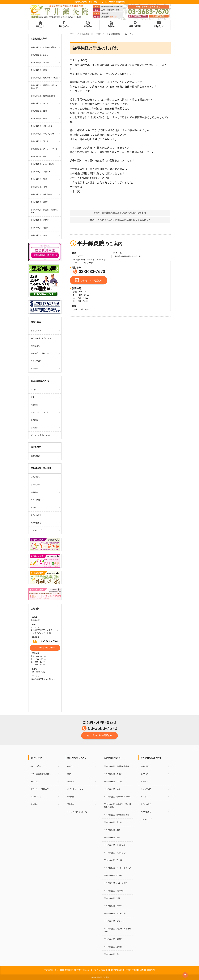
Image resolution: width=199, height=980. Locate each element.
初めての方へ (36, 331)
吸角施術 (34, 420)
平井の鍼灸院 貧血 (39, 235)
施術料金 (34, 369)
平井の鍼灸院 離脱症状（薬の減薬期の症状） (44, 87)
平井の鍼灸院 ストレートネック (44, 149)
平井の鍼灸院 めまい (40, 55)
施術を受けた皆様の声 (40, 353)
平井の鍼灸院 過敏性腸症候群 (43, 96)
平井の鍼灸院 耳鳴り (40, 187)
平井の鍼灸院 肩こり (40, 103)
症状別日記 (35, 456)
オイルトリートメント (40, 412)
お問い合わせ (36, 523)
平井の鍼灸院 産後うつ (41, 202)
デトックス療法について (41, 435)
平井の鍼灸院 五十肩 (40, 141)
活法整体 (34, 428)
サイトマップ (36, 530)
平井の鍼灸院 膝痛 (39, 119)
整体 (32, 397)
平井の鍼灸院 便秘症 (40, 220)
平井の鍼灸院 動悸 (39, 179)
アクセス (34, 507)
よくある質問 (36, 515)
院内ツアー (35, 485)
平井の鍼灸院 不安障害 (41, 172)
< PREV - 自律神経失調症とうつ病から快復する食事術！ (120, 213)
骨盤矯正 (34, 405)
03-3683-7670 (46, 641)
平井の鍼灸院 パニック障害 (42, 164)
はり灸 (33, 390)
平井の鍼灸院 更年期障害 (41, 194)
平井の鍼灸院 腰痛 (39, 111)
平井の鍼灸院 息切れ (40, 228)
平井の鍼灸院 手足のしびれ (42, 134)
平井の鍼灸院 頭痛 (39, 70)
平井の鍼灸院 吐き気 (40, 156)
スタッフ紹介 (36, 361)
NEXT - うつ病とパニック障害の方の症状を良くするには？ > (120, 220)
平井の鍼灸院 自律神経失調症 (43, 47)
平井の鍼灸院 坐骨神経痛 (41, 126)
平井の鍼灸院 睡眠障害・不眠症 (44, 78)
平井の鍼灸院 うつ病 (40, 63)
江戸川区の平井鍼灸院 (103, 977)
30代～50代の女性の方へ (41, 338)
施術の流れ (35, 346)
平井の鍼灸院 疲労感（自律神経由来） (44, 211)
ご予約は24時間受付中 (45, 648)
